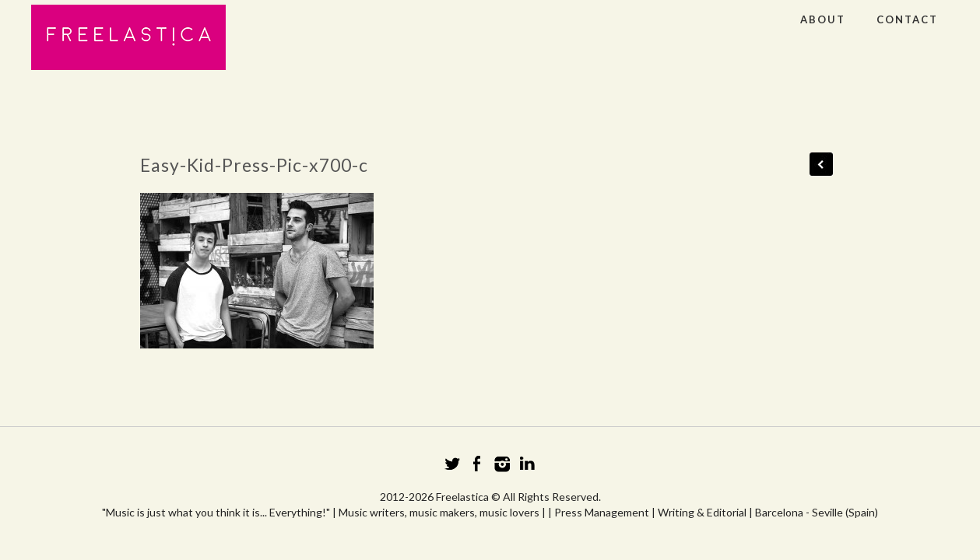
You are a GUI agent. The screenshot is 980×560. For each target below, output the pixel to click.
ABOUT (823, 19)
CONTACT (907, 19)
